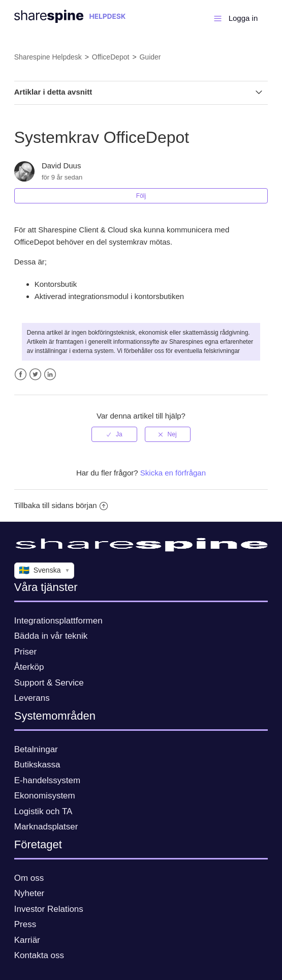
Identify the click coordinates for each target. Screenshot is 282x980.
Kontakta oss (39, 955)
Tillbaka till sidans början (61, 505)
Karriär (27, 940)
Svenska (44, 571)
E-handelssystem (47, 780)
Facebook (21, 375)
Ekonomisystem (45, 796)
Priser (25, 652)
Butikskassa (37, 765)
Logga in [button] (243, 18)
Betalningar (36, 749)
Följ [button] (141, 196)
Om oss (29, 878)
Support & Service (49, 683)
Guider (150, 57)
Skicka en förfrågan (173, 473)
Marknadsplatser (46, 827)
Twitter (35, 375)
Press (25, 924)
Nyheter (29, 893)
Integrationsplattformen (58, 621)
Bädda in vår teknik (51, 636)
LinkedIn (50, 375)
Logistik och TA (43, 811)
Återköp (29, 667)
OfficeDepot (111, 57)
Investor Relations (49, 909)
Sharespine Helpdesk (48, 57)
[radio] (114, 434)
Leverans (32, 698)
